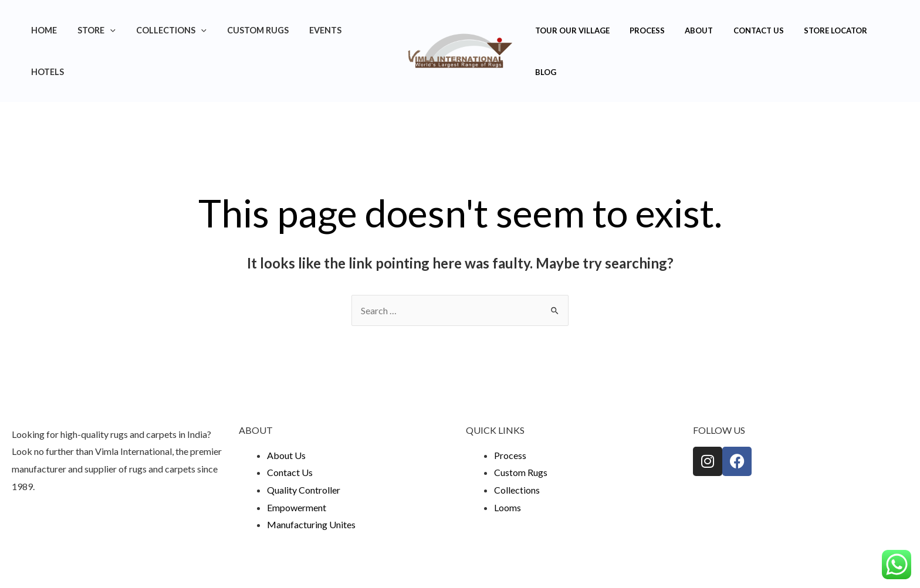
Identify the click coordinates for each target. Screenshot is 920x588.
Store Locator (814, 30)
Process (640, 30)
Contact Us (742, 30)
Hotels (370, 30)
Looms (508, 466)
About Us (286, 414)
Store (103, 30)
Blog (871, 30)
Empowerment (297, 466)
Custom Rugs (257, 30)
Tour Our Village (570, 30)
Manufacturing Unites (311, 483)
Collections (174, 30)
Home (54, 30)
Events (321, 30)
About (687, 30)
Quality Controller (304, 448)
